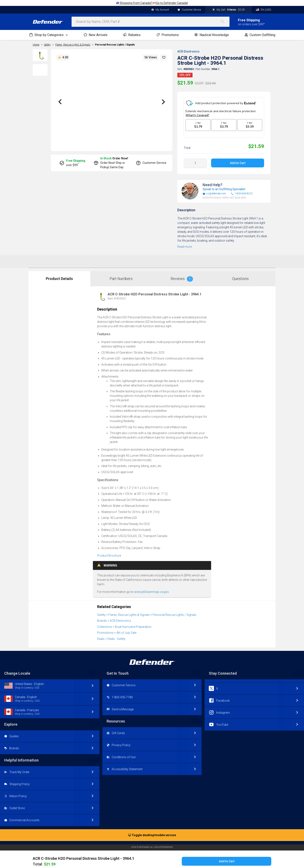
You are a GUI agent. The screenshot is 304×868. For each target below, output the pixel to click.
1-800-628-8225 (242, 190)
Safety (101, 611)
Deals (101, 635)
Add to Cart (238, 159)
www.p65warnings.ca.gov (152, 588)
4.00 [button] (63, 58)
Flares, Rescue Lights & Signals (129, 611)
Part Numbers (121, 275)
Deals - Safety (116, 635)
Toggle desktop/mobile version (152, 831)
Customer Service (189, 10)
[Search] (225, 22)
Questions (240, 275)
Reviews (182, 275)
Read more (185, 243)
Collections (105, 623)
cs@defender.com (214, 190)
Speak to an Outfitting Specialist (224, 185)
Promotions (105, 629)
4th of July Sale (126, 629)
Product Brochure (109, 552)
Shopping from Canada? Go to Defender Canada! (152, 3)
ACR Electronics (188, 51)
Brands (102, 617)
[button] (164, 57)
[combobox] (151, 22)
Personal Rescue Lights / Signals (115, 45)
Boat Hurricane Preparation (133, 623)
